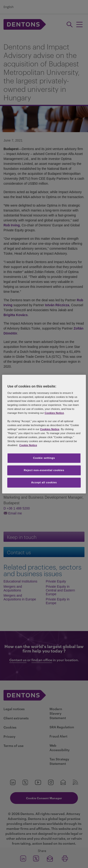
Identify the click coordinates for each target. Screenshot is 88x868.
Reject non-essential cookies (44, 470)
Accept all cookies (44, 482)
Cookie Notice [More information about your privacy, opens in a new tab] (28, 445)
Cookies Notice (54, 413)
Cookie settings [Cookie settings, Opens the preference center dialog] (44, 458)
